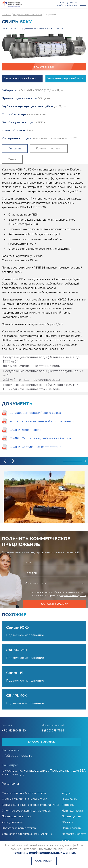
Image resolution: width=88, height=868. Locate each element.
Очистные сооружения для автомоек (26, 811)
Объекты (68, 822)
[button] (5, 461)
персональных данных (73, 595)
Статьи (66, 840)
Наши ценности (72, 811)
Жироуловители (12, 822)
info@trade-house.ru (68, 5)
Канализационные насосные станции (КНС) (30, 805)
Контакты (68, 805)
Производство (71, 816)
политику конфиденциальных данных (44, 853)
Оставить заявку (55, 604)
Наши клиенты (71, 828)
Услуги (66, 793)
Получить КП (44, 67)
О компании (70, 799)
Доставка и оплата (74, 834)
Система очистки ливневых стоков (24, 799)
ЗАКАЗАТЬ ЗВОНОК (41, 742)
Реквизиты (10, 784)
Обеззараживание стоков (19, 828)
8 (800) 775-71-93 (69, 2)
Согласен (44, 861)
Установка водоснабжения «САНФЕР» (27, 834)
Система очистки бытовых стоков (24, 793)
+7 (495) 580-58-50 (14, 731)
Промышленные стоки (17, 816)
